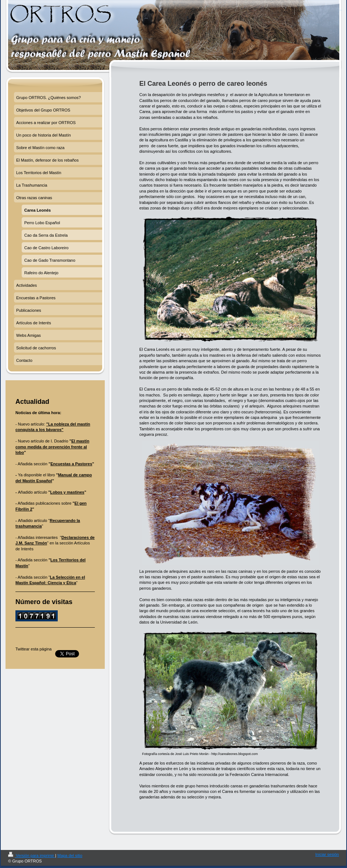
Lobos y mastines (67, 492)
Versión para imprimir (32, 855)
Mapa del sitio (70, 855)
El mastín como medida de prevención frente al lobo (52, 447)
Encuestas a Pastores (71, 464)
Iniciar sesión (327, 854)
